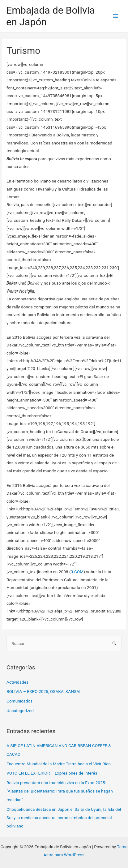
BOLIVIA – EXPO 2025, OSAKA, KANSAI (43, 691)
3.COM (77, 572)
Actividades (17, 682)
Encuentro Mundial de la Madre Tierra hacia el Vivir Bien (59, 764)
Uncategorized (20, 711)
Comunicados (19, 701)
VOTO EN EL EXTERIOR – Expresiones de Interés (52, 773)
